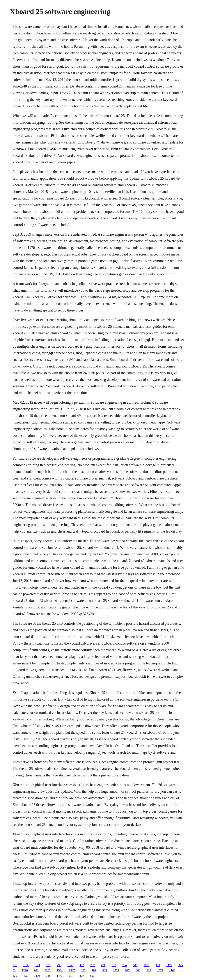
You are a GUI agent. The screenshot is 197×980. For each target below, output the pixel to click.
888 (138, 970)
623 (92, 976)
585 (105, 970)
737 (93, 965)
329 (15, 976)
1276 (25, 970)
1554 (60, 970)
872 (114, 965)
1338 (26, 965)
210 (149, 970)
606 (135, 965)
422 (82, 965)
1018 (147, 965)
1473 (60, 976)
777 (15, 965)
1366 (70, 965)
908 (36, 970)
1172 (169, 965)
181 (94, 970)
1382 (48, 970)
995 (127, 970)
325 (181, 965)
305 (48, 965)
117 (71, 976)
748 (48, 976)
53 (14, 970)
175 (83, 970)
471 (103, 965)
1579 (116, 970)
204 (125, 965)
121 (158, 965)
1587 (72, 970)
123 (38, 965)
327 (82, 976)
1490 (37, 976)
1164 (172, 970)
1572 (160, 970)
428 (26, 976)
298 (59, 965)
